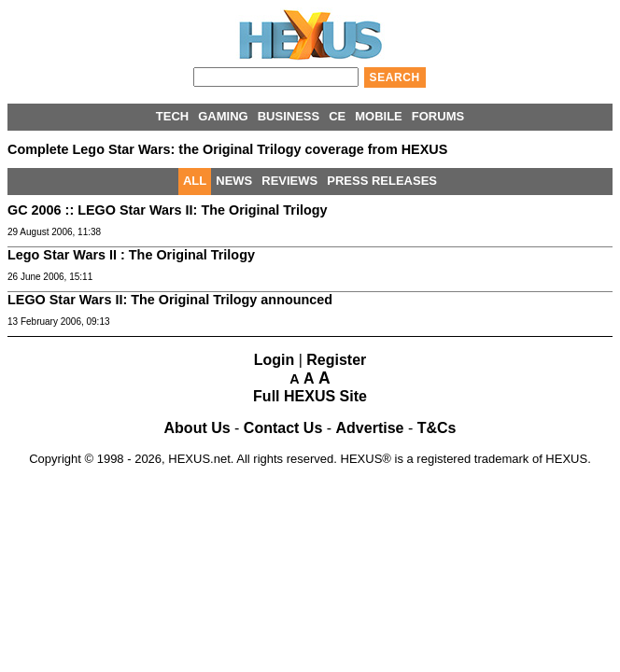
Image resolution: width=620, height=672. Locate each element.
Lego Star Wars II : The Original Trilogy (131, 255)
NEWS (234, 181)
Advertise (370, 428)
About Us (197, 428)
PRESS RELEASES (382, 181)
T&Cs (437, 428)
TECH (172, 116)
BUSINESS (289, 116)
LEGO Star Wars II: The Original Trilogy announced (170, 300)
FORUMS (438, 116)
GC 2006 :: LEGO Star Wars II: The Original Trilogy (168, 210)
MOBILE (379, 116)
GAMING (223, 116)
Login (275, 360)
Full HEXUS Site (310, 396)
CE (337, 116)
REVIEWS (289, 181)
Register (336, 360)
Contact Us (283, 428)
